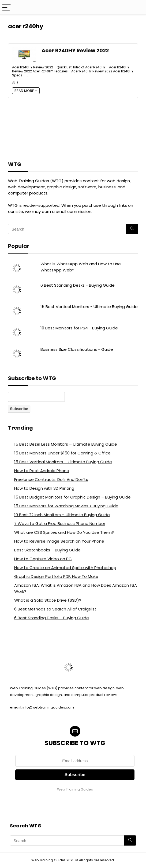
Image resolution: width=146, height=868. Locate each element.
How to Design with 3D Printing (44, 488)
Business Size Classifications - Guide (77, 349)
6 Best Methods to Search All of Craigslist (55, 609)
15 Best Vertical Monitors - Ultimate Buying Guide (89, 307)
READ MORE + (26, 91)
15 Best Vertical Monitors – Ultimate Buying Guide (63, 462)
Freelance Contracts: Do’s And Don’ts (51, 479)
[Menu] (6, 7)
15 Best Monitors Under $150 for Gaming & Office (62, 453)
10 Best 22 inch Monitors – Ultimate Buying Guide (62, 515)
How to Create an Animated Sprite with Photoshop (65, 568)
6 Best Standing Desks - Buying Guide (78, 285)
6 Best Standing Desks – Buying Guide (52, 618)
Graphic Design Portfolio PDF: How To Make (56, 576)
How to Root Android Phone (42, 471)
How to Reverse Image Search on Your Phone (59, 541)
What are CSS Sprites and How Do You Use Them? (64, 532)
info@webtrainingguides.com (48, 707)
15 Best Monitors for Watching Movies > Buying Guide (66, 506)
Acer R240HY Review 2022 (75, 51)
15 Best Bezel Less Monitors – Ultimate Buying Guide (66, 444)
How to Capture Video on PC (43, 559)
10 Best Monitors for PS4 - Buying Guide (79, 328)
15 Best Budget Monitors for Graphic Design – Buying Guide (72, 497)
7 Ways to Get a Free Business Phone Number (60, 523)
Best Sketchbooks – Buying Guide (47, 550)
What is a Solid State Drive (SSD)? (48, 600)
